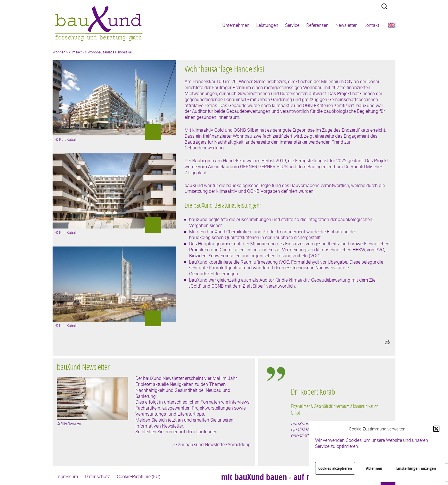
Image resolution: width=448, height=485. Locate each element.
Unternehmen (236, 25)
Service (292, 25)
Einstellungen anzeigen (416, 468)
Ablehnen (374, 468)
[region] (337, 416)
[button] (436, 429)
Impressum (67, 476)
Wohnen (59, 52)
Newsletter (346, 25)
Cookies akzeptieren (335, 468)
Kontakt (371, 25)
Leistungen (267, 25)
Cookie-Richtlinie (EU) (139, 476)
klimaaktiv (77, 52)
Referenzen (317, 25)
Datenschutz (97, 476)
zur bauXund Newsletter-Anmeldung (214, 444)
